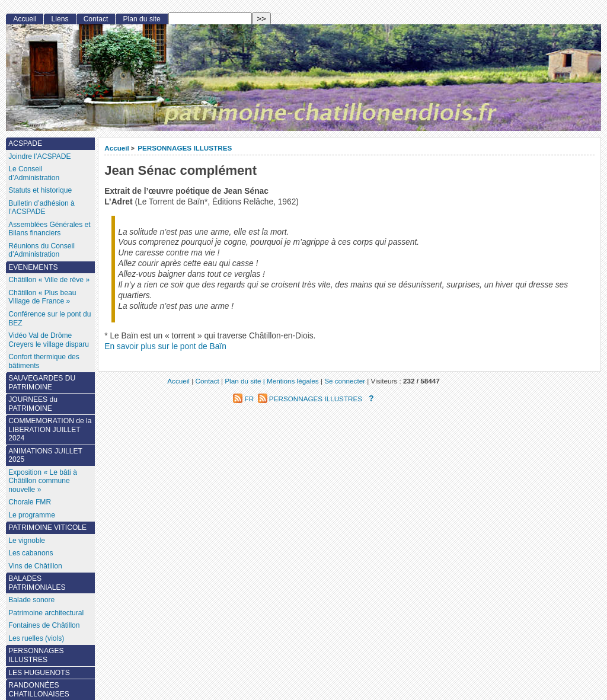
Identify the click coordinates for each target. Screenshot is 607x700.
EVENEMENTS (33, 267)
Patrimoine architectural (46, 613)
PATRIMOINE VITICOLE (47, 528)
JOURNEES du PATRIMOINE (33, 404)
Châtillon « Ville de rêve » (49, 280)
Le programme (32, 515)
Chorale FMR (30, 502)
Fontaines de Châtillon (44, 625)
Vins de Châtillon (35, 566)
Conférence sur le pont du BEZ (49, 319)
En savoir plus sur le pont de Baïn (165, 346)
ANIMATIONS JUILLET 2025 (45, 456)
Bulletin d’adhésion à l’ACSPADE (41, 208)
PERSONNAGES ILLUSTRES (185, 148)
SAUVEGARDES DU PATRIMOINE (42, 383)
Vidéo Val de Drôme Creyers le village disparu (49, 340)
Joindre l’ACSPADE (39, 156)
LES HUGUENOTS (39, 673)
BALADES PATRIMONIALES (37, 583)
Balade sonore (31, 600)
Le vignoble (27, 541)
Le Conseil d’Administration (34, 173)
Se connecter (345, 381)
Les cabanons (31, 553)
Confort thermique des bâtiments (44, 361)
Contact (96, 19)
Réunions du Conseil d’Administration (41, 250)
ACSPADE (25, 143)
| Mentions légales (291, 381)
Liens (60, 19)
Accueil (117, 148)
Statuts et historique (40, 190)
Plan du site (142, 19)
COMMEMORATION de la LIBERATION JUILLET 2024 (50, 429)
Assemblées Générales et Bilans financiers (49, 229)
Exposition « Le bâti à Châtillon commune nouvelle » (43, 481)
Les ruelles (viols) (36, 638)
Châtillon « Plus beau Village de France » (42, 297)
